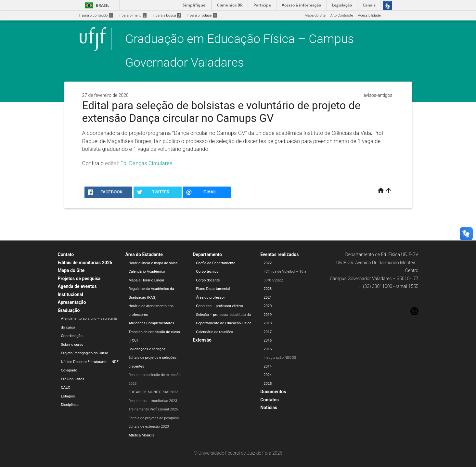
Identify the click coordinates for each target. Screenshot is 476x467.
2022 (268, 263)
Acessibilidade (369, 15)
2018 (268, 323)
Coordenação (72, 336)
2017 (268, 332)
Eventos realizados (279, 254)
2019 (268, 315)
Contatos (270, 400)
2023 (268, 289)
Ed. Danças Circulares (146, 163)
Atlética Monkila (141, 435)
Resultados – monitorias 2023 (153, 401)
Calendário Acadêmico (147, 272)
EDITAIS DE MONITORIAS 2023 (153, 392)
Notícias (269, 408)
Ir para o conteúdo (96, 15)
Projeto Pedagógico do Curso (85, 353)
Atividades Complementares (151, 323)
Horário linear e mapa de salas (153, 263)
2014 (268, 366)
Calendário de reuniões (214, 332)
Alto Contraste (342, 15)
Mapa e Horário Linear (146, 280)
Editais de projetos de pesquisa (154, 418)
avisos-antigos (378, 95)
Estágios (68, 396)
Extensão (202, 340)
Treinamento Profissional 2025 (153, 409)
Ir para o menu (133, 15)
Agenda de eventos (77, 286)
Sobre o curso (72, 345)
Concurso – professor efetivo (219, 306)
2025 (268, 384)
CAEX (66, 388)
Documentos (273, 392)
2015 (268, 349)
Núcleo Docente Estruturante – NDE (90, 362)
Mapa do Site (315, 15)
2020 (268, 306)
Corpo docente (208, 280)
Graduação (69, 310)
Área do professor (210, 298)
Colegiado (69, 370)
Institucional (71, 294)
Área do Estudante (144, 254)
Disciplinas (70, 405)
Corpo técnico (207, 272)
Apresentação (72, 302)
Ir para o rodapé (202, 15)
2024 (268, 375)
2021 (268, 298)
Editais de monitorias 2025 (85, 263)
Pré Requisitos (73, 379)
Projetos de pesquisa (79, 279)
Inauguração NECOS (280, 358)
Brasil (96, 5)
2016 (268, 340)
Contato (66, 254)
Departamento (207, 254)
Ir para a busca (167, 15)
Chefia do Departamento (216, 263)
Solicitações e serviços (147, 349)
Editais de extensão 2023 (149, 427)
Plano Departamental (213, 289)
